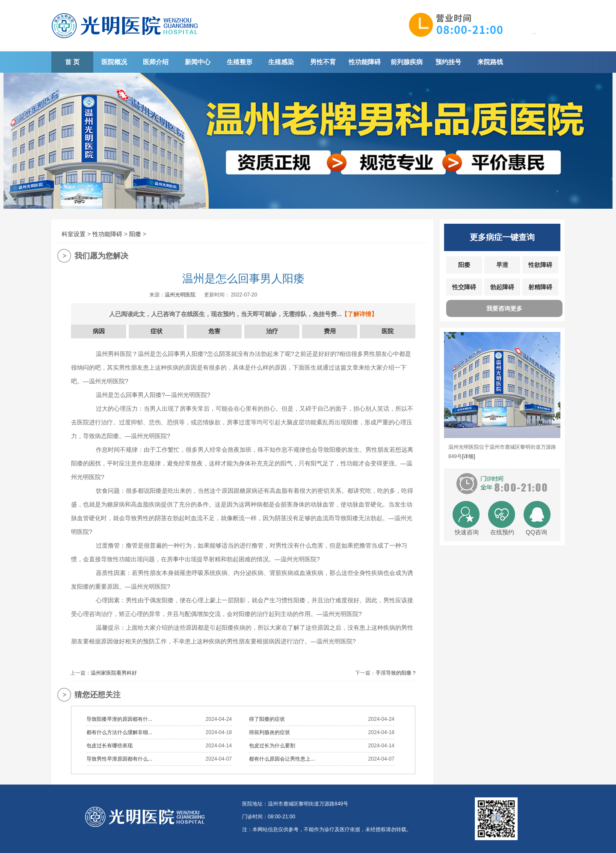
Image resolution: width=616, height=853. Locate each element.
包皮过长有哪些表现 (110, 746)
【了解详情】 (359, 314)
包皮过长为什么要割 (272, 746)
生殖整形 (240, 62)
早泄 (502, 265)
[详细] (469, 456)
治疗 (272, 331)
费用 (330, 331)
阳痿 (135, 234)
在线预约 (502, 532)
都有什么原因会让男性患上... (282, 759)
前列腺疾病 (407, 62)
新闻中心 (198, 62)
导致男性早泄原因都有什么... (119, 759)
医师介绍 (156, 62)
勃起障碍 (502, 287)
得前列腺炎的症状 (269, 732)
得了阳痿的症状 (267, 719)
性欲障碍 (540, 265)
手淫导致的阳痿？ (396, 673)
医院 (388, 331)
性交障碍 (464, 287)
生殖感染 (281, 62)
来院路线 (490, 62)
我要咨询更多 (504, 308)
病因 (99, 331)
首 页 (72, 62)
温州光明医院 (180, 295)
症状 (157, 331)
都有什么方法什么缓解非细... (119, 732)
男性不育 (323, 62)
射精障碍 (540, 287)
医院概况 (114, 62)
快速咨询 (467, 532)
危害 (214, 331)
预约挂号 (448, 62)
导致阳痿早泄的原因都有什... (119, 719)
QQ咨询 (536, 532)
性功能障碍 (365, 62)
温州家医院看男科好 (114, 673)
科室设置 (74, 234)
